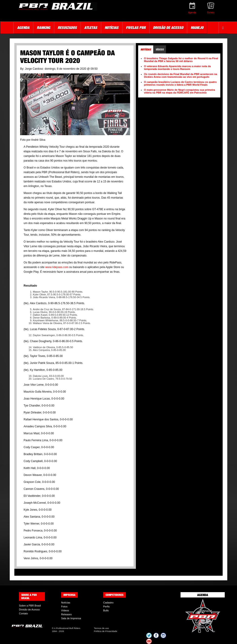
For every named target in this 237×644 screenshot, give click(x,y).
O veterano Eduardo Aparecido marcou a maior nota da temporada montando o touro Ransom (177, 68)
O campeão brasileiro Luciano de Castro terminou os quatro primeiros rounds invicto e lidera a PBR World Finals (180, 83)
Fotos (64, 606)
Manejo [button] (197, 28)
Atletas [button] (91, 28)
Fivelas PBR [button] (136, 28)
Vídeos (65, 610)
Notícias (66, 603)
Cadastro (108, 603)
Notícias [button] (112, 28)
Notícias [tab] (146, 49)
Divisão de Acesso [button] (168, 28)
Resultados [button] (67, 28)
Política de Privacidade (106, 631)
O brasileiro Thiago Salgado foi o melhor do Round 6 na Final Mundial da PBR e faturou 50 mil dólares (181, 60)
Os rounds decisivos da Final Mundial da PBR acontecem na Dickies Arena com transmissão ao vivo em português (181, 75)
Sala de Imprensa (71, 618)
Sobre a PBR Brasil (30, 606)
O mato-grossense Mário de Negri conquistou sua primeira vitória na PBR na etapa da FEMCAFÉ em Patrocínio (179, 91)
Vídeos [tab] (160, 49)
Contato (23, 613)
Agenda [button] (23, 28)
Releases (66, 614)
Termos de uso (101, 628)
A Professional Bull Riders (67, 628)
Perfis (106, 606)
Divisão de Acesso (29, 610)
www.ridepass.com (57, 267)
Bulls (106, 610)
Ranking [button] (44, 28)
